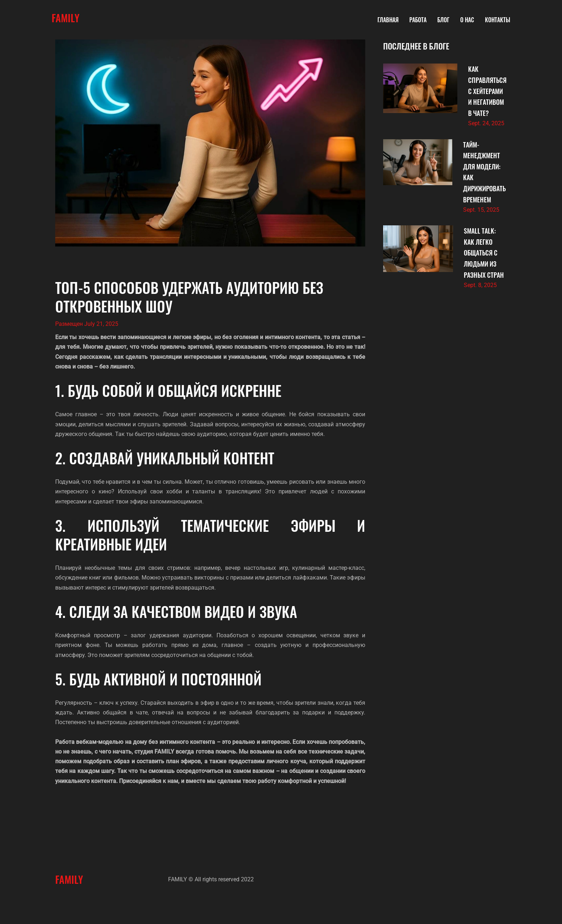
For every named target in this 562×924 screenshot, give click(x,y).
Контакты (498, 20)
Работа (418, 20)
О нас (467, 20)
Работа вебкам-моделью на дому (101, 742)
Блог (443, 20)
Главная (388, 20)
